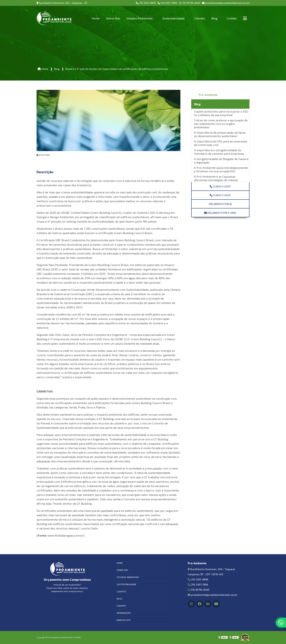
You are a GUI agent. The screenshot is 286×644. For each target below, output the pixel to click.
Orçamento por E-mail (220, 213)
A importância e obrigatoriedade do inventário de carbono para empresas (219, 152)
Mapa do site (124, 620)
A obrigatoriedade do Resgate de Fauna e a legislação (221, 161)
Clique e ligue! (220, 186)
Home (96, 18)
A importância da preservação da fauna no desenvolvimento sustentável (220, 134)
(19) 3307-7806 (167, 3)
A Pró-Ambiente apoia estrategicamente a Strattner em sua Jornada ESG (221, 169)
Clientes (200, 18)
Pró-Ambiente (208, 95)
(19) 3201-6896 (146, 3)
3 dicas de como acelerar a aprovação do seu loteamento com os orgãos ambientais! (221, 124)
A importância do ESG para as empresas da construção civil (221, 143)
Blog (214, 18)
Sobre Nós (113, 18)
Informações (124, 613)
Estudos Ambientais (140, 18)
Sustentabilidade (174, 18)
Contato (232, 18)
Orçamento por (220, 204)
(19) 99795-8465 (190, 3)
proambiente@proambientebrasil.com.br (226, 3)
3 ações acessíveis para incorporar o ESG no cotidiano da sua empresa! (221, 113)
